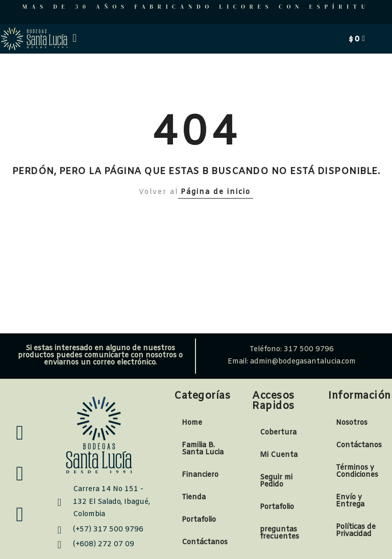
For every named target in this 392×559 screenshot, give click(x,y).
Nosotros (352, 423)
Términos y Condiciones (357, 471)
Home (192, 423)
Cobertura (278, 433)
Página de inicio (216, 192)
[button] (74, 39)
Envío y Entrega (350, 501)
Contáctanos (205, 542)
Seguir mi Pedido (276, 481)
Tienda (194, 497)
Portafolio (199, 520)
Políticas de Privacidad (356, 531)
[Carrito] (357, 39)
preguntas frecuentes (279, 533)
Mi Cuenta (279, 455)
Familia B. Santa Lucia (203, 449)
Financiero (200, 475)
